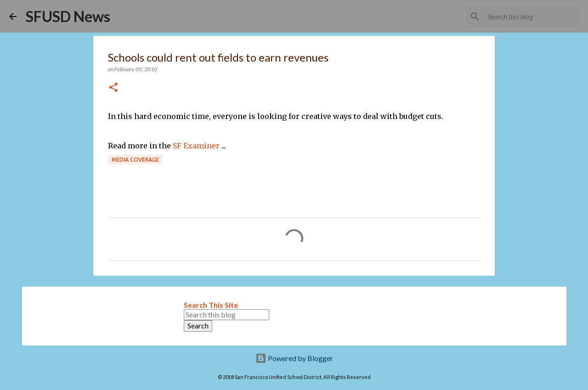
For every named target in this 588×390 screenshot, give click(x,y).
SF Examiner (196, 146)
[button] (113, 88)
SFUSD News (68, 16)
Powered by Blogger (294, 358)
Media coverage (135, 160)
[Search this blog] (532, 17)
